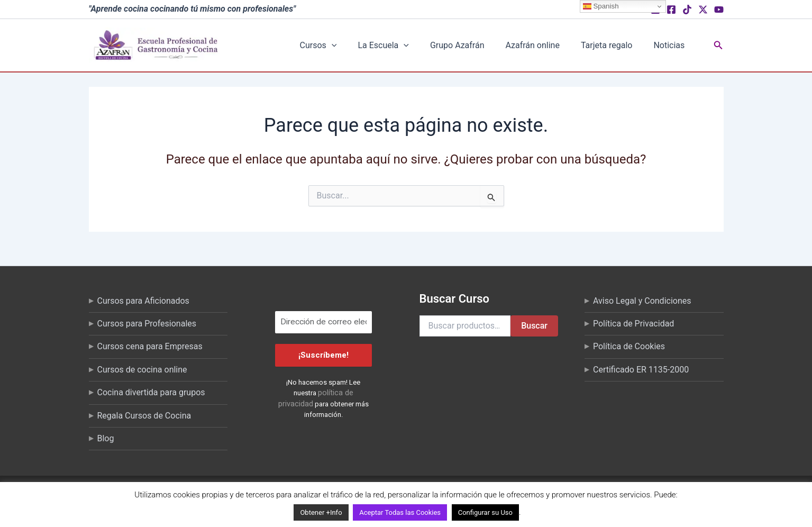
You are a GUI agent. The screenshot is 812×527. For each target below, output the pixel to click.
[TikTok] (687, 10)
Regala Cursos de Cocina (144, 416)
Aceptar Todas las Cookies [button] (400, 512)
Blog (106, 438)
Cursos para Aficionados (143, 301)
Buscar (534, 326)
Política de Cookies (629, 346)
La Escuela (428, 46)
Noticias (672, 45)
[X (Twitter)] (703, 10)
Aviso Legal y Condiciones (642, 301)
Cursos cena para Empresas (150, 346)
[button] (387, 46)
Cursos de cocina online (142, 370)
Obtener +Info (321, 512)
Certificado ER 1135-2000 (641, 370)
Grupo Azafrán (492, 45)
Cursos (374, 46)
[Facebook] (671, 10)
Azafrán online (556, 45)
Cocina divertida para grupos (151, 392)
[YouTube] (719, 10)
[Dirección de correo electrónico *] (323, 322)
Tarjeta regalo (620, 45)
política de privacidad (336, 392)
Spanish (601, 6)
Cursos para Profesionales (147, 324)
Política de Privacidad (633, 324)
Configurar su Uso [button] (485, 512)
